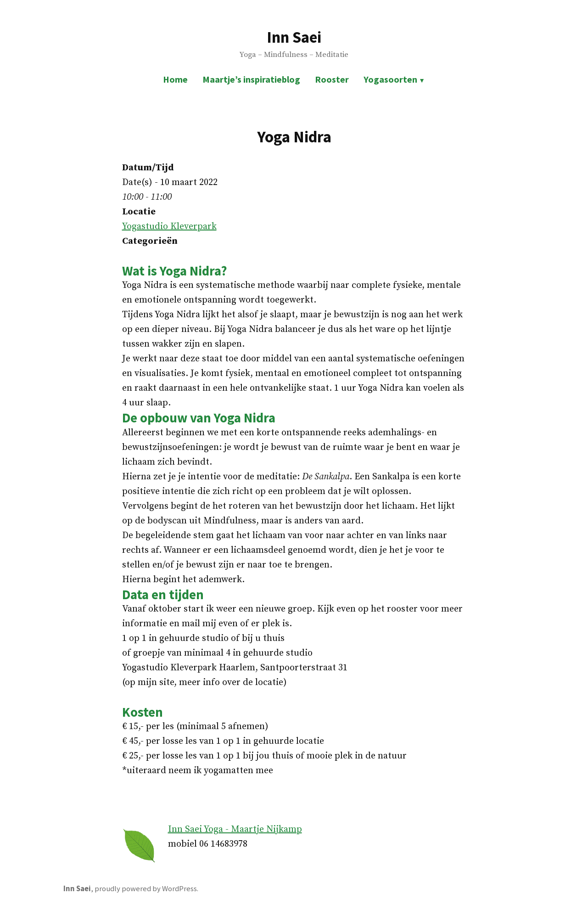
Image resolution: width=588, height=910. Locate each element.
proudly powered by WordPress (146, 889)
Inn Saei (294, 37)
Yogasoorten (390, 79)
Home (175, 79)
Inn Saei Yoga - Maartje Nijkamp (235, 829)
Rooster (332, 79)
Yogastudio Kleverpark (169, 227)
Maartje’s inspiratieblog (251, 79)
